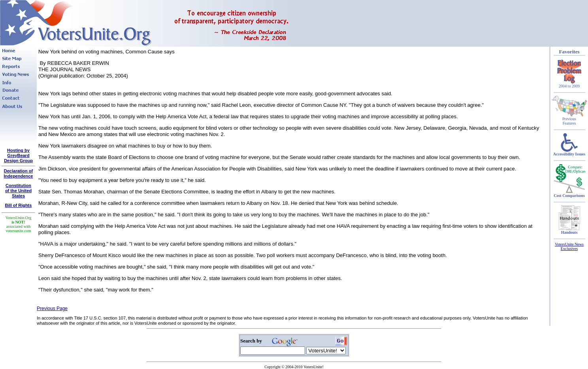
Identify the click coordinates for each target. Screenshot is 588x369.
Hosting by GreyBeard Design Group (18, 155)
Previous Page (52, 308)
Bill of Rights (19, 205)
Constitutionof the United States (18, 191)
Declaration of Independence (19, 173)
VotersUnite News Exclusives (569, 246)
